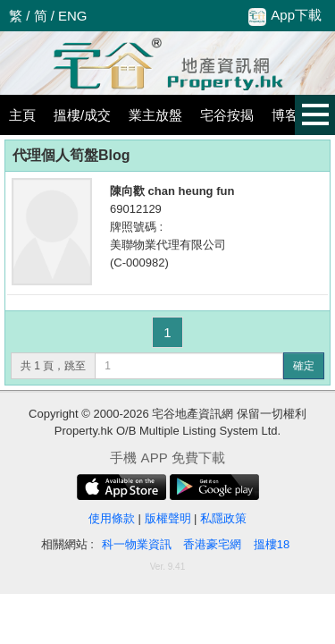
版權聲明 (168, 518)
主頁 (22, 115)
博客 (285, 115)
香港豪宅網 (212, 544)
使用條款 (112, 518)
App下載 (285, 16)
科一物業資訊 (137, 544)
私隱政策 (223, 518)
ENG (73, 16)
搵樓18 (272, 544)
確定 (304, 366)
